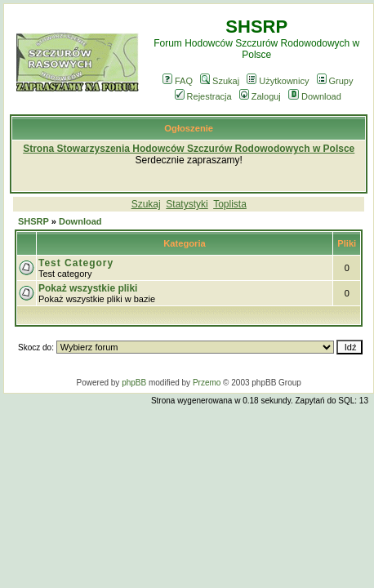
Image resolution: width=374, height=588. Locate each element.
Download (315, 96)
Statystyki (187, 204)
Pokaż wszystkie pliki (88, 288)
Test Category (76, 263)
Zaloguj (260, 96)
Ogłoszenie (189, 128)
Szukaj (220, 81)
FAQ (178, 81)
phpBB (134, 383)
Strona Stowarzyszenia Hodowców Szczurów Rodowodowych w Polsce (189, 149)
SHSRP (33, 221)
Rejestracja (203, 96)
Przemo (207, 383)
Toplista (230, 204)
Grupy (335, 81)
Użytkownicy (278, 81)
